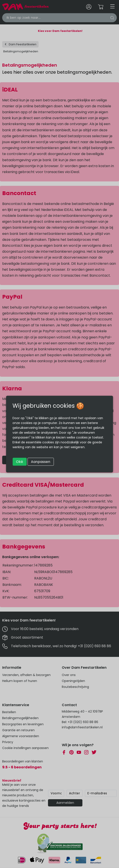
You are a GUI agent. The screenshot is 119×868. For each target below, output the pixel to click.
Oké (20, 461)
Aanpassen (41, 461)
